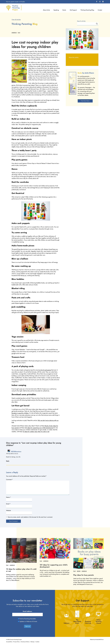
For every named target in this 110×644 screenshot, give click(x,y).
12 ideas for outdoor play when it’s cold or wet (36, 432)
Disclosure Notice (25, 642)
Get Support (73, 10)
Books (64, 10)
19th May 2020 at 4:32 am (12, 454)
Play (19, 33)
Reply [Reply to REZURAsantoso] (8, 461)
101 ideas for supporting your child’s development (39, 428)
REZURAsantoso (16, 452)
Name (8, 497)
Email (8, 504)
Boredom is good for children (20, 413)
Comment (9, 480)
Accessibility (9, 642)
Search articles (81, 21)
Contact (100, 10)
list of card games (46, 370)
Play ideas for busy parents (84, 575)
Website (8, 511)
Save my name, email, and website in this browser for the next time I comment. (30, 517)
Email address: (28, 611)
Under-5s (14, 33)
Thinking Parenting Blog (87, 10)
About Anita (46, 10)
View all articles (16, 20)
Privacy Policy (16, 642)
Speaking (56, 10)
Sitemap (32, 642)
